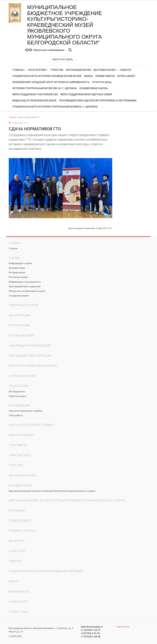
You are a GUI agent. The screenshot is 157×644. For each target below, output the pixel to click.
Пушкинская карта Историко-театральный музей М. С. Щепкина (55, 107)
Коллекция (17, 511)
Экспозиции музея (78, 70)
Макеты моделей (21, 435)
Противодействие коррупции (25, 286)
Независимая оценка (94, 88)
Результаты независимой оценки (27, 291)
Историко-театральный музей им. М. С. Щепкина (45, 88)
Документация (17, 268)
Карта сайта (123, 627)
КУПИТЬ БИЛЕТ (126, 76)
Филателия (17, 541)
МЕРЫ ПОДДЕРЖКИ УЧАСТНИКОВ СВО (35, 94)
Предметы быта (20, 521)
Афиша (88, 76)
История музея (17, 273)
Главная (18, 70)
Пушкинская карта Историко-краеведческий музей (47, 76)
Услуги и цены (102, 82)
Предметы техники (22, 531)
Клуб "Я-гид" (17, 551)
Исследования (17, 392)
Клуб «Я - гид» (18, 612)
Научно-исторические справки (25, 411)
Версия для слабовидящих (49, 50)
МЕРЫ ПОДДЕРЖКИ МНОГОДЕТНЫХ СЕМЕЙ (86, 94)
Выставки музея (104, 70)
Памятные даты (18, 396)
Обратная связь (63, 60)
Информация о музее (20, 263)
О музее (13, 248)
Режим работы (105, 76)
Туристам (57, 70)
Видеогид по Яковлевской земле (34, 101)
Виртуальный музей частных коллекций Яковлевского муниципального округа (52, 491)
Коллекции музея (18, 277)
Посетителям (37, 70)
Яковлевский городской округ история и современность (51, 82)
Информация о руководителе (25, 282)
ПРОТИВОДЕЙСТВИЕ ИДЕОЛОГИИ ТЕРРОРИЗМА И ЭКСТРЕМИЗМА (98, 101)
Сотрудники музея (19, 296)
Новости (125, 70)
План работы (16, 415)
